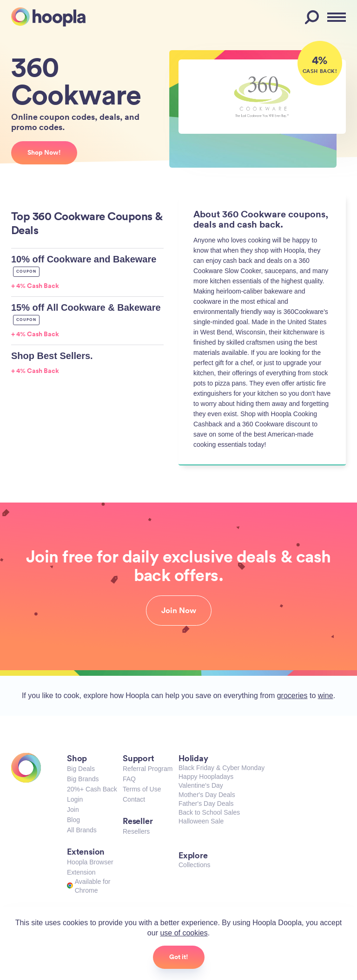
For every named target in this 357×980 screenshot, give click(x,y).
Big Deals (81, 769)
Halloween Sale (201, 821)
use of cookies (184, 933)
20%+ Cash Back (92, 789)
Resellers (136, 831)
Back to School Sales (209, 812)
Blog (73, 820)
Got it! (179, 957)
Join (73, 810)
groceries (292, 696)
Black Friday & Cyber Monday (221, 768)
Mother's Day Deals (207, 795)
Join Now (179, 610)
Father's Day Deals (206, 804)
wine (326, 696)
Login (75, 799)
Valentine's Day (201, 785)
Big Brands (83, 779)
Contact (134, 799)
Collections (194, 865)
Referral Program (148, 769)
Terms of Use (142, 789)
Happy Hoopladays (206, 777)
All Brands (82, 830)
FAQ (129, 779)
